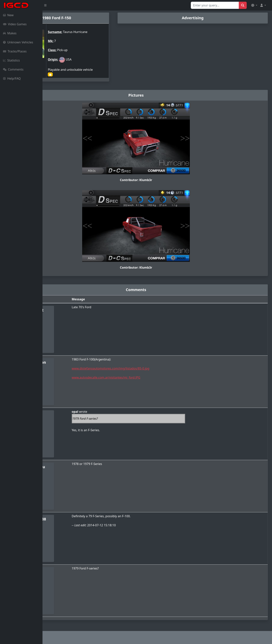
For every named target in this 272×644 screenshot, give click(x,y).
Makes (10, 33)
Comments (13, 69)
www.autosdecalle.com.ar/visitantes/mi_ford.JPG (138, 377)
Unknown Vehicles (18, 42)
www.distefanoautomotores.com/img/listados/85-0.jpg (142, 368)
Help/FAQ (12, 78)
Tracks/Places (15, 51)
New (8, 15)
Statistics (11, 60)
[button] (254, 5)
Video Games (15, 24)
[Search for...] (215, 5)
